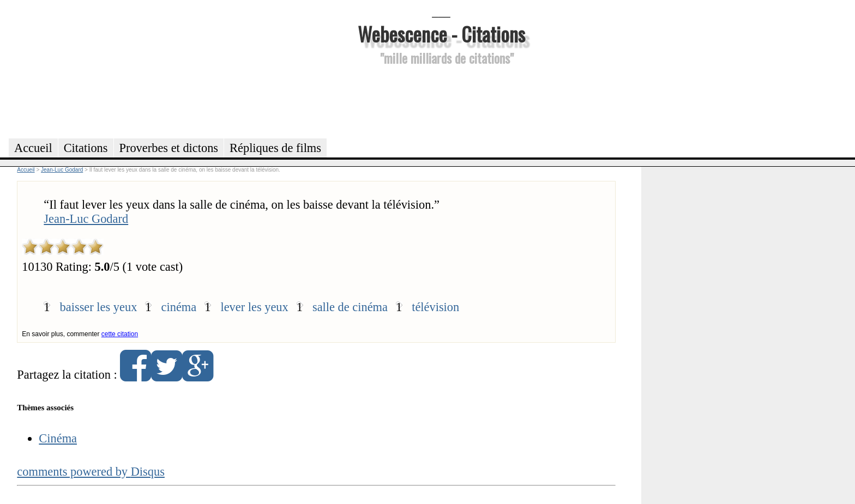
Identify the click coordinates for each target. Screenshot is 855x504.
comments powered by (91, 472)
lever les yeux (254, 307)
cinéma (179, 307)
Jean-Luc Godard (86, 219)
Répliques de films (275, 148)
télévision (435, 307)
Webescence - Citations (441, 34)
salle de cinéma (350, 307)
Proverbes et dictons (169, 148)
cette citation (120, 334)
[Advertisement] (441, 100)
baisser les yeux (99, 307)
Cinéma (58, 438)
